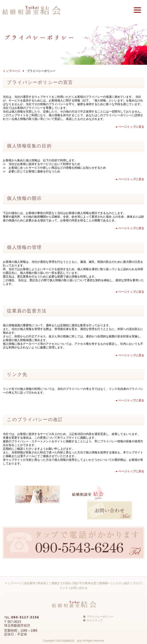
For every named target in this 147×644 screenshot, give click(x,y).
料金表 (42, 583)
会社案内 (30, 583)
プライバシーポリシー (100, 617)
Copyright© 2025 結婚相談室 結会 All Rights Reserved (73, 641)
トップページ (11, 71)
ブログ (137, 583)
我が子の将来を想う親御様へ (92, 583)
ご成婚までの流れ (60, 583)
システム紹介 (121, 583)
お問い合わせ (79, 588)
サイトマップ (95, 620)
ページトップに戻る (130, 127)
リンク (64, 588)
